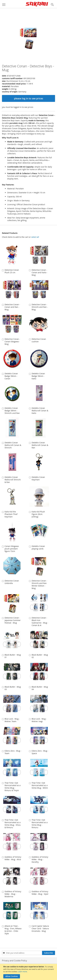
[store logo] (37, 4)
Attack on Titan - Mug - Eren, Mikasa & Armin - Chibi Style (13, 930)
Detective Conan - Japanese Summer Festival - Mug (13, 620)
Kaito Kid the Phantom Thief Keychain (11, 514)
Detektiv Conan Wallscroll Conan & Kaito (40, 411)
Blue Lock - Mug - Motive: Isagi (39, 720)
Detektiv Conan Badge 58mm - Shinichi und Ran (12, 411)
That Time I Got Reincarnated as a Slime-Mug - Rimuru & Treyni (13, 787)
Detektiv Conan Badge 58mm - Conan (11, 376)
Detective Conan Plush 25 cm (12, 271)
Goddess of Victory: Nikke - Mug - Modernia (13, 894)
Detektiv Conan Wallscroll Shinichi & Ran (13, 480)
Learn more (22, 972)
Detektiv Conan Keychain (38, 478)
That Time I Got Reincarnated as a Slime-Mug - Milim (40, 785)
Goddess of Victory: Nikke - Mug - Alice (13, 858)
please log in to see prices (29, 98)
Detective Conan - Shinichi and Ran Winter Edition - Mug (39, 584)
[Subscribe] (49, 953)
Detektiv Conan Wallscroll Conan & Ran (40, 445)
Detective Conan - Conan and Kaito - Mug (40, 272)
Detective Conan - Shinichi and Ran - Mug (40, 307)
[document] (29, 972)
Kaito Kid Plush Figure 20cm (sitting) (38, 514)
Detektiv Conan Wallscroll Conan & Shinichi (13, 445)
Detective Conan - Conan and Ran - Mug (12, 307)
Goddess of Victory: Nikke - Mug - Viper (40, 893)
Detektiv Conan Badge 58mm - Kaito (38, 376)
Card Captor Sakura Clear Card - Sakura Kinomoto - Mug (40, 928)
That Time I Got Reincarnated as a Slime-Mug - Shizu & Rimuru (13, 824)
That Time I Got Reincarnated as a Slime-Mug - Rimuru (40, 824)
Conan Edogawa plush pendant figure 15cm (12, 549)
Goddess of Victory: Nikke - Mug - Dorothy (40, 859)
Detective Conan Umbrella (12, 582)
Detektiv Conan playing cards (38, 547)
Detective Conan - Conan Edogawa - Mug (12, 342)
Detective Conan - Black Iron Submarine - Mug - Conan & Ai (40, 621)
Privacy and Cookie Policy (14, 961)
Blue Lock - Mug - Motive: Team (12, 720)
